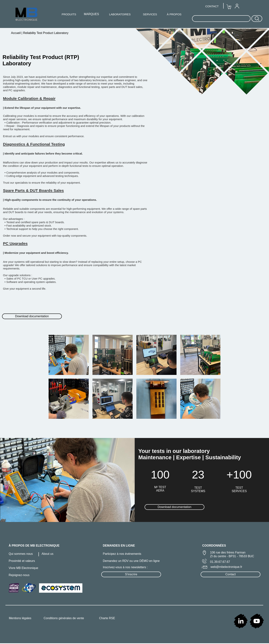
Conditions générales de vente (64, 618)
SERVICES (150, 14)
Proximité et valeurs (22, 561)
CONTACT (212, 6)
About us (48, 554)
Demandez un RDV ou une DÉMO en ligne (131, 561)
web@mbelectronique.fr (226, 567)
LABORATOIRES (120, 14)
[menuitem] (237, 6)
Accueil (16, 33)
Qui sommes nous (21, 554)
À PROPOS (174, 14)
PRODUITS (69, 14)
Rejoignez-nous (19, 575)
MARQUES (91, 14)
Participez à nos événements (122, 554)
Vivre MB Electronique (24, 568)
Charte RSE (107, 618)
